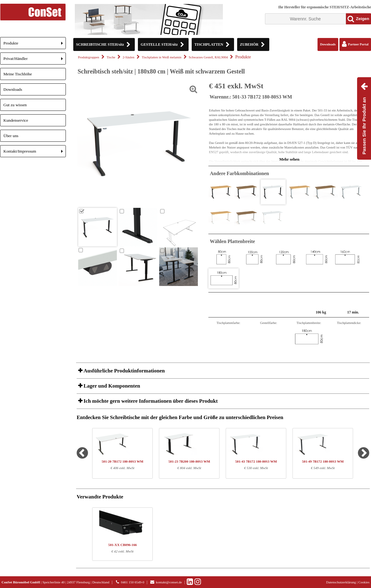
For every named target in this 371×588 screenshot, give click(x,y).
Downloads (13, 89)
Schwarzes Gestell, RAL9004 (208, 57)
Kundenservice (16, 120)
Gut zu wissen (15, 105)
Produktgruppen (89, 57)
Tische (111, 57)
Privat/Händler (35, 60)
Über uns (11, 136)
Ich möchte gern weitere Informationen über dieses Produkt (150, 401)
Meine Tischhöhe (18, 74)
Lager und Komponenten (111, 386)
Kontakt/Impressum (35, 153)
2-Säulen (129, 57)
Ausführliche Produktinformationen (124, 371)
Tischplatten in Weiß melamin (162, 57)
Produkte (35, 45)
